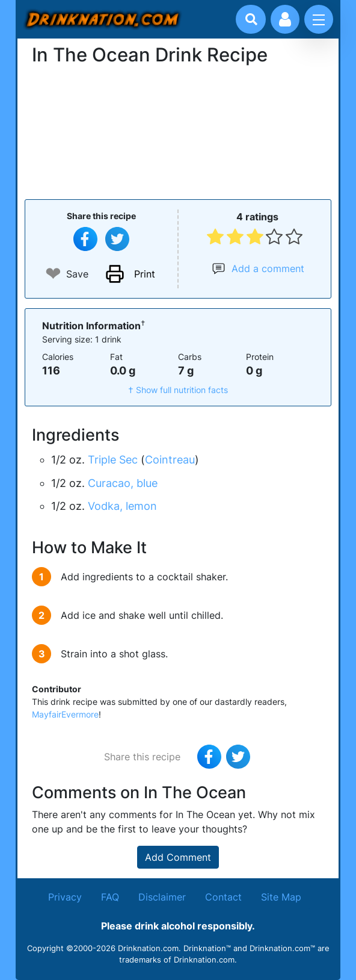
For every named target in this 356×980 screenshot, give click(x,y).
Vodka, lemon (122, 506)
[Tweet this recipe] (117, 239)
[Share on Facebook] (85, 239)
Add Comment (178, 857)
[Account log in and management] (285, 19)
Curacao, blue (123, 483)
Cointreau (170, 460)
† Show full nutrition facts (178, 390)
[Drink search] (251, 19)
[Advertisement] (178, 131)
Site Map (281, 897)
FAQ (110, 897)
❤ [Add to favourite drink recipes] (53, 274)
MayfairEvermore (65, 714)
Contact (223, 897)
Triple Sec (113, 460)
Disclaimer (162, 897)
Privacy (65, 897)
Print (145, 274)
